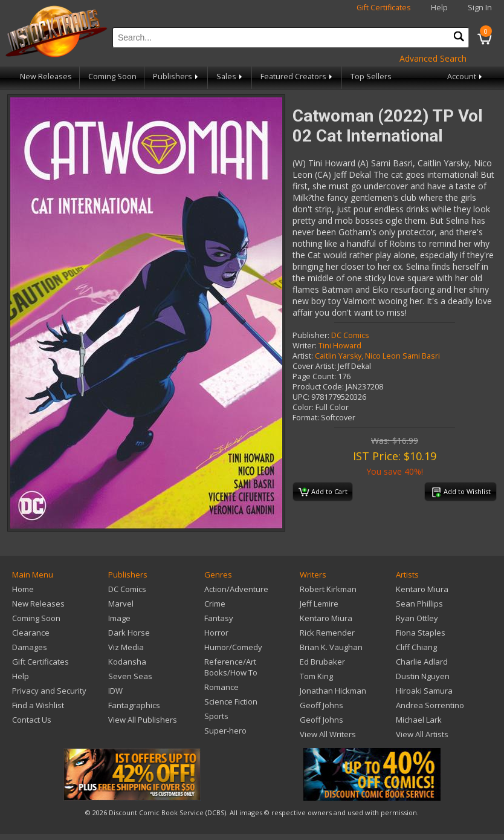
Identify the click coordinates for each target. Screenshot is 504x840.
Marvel (121, 604)
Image (119, 618)
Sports (216, 716)
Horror (216, 633)
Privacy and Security (49, 691)
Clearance (31, 633)
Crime (215, 604)
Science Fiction (231, 702)
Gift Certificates (384, 8)
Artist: (303, 356)
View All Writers (328, 734)
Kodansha (127, 662)
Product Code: (318, 387)
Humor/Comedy (233, 647)
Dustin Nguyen (423, 676)
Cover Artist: (314, 366)
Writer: (305, 346)
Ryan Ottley (417, 618)
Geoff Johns (321, 705)
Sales (230, 77)
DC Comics (350, 335)
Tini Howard (340, 346)
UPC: (301, 397)
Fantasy (219, 618)
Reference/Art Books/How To (231, 667)
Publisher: (311, 335)
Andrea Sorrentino (430, 705)
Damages (30, 647)
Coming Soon (112, 77)
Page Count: (314, 376)
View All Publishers (143, 720)
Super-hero (225, 731)
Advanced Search (433, 58)
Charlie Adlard (422, 662)
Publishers (176, 77)
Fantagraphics (134, 705)
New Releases (46, 77)
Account (466, 77)
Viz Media (126, 647)
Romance (221, 687)
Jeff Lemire (319, 604)
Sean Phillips (419, 604)
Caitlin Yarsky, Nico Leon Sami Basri (377, 356)
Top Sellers (371, 77)
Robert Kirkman (328, 589)
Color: (303, 407)
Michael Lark (419, 720)
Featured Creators (297, 77)
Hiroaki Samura (424, 691)
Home (23, 589)
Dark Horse (129, 633)
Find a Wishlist (38, 705)
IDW (115, 691)
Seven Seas (130, 676)
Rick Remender (327, 633)
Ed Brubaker (322, 662)
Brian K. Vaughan (331, 647)
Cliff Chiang (416, 647)
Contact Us (32, 720)
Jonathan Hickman (333, 691)
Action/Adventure (236, 589)
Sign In (480, 8)
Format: (306, 418)
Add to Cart (323, 492)
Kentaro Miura (326, 618)
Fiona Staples (421, 633)
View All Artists (422, 734)
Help (439, 8)
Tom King (316, 676)
